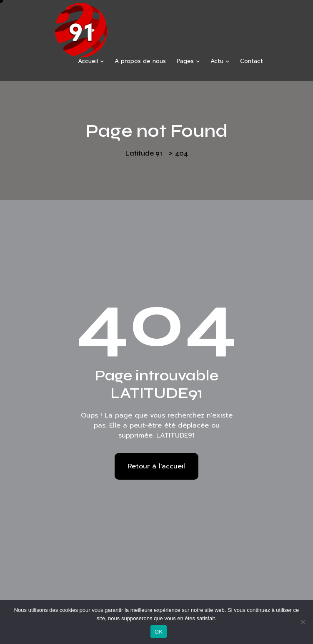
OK (159, 632)
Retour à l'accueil (156, 466)
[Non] (303, 622)
